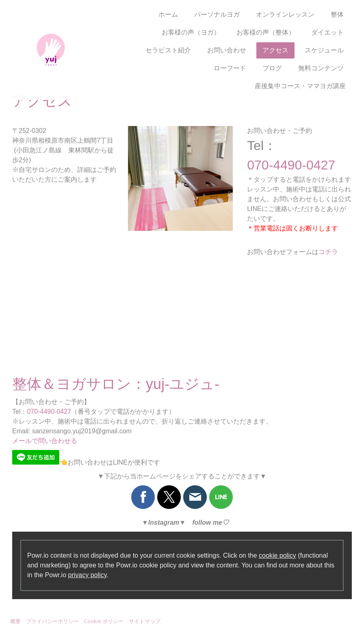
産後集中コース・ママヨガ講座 (300, 86)
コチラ (328, 252)
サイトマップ (145, 621)
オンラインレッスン (285, 14)
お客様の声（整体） (266, 32)
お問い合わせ (227, 50)
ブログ (272, 68)
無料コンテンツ (321, 68)
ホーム (168, 14)
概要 (15, 621)
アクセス (275, 50)
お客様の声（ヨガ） (191, 32)
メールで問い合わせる (45, 441)
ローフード (230, 68)
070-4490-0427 (49, 412)
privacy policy (88, 575)
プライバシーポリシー (52, 621)
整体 (337, 14)
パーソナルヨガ (217, 14)
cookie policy (277, 555)
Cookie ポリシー (104, 621)
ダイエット (327, 32)
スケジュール (324, 50)
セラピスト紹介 (168, 50)
